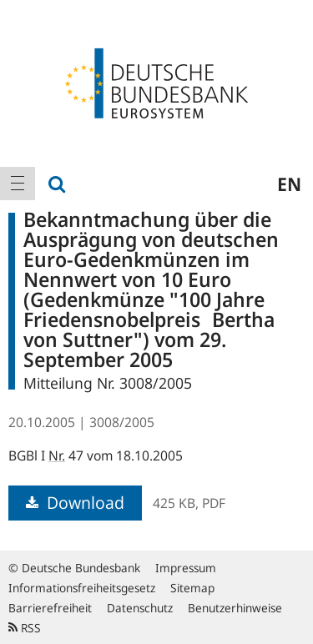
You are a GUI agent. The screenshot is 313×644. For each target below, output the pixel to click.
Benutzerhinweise (235, 608)
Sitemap (192, 588)
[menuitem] (18, 184)
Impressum (186, 568)
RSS (25, 628)
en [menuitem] (289, 184)
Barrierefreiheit (50, 608)
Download (75, 503)
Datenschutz (140, 608)
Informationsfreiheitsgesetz (82, 588)
